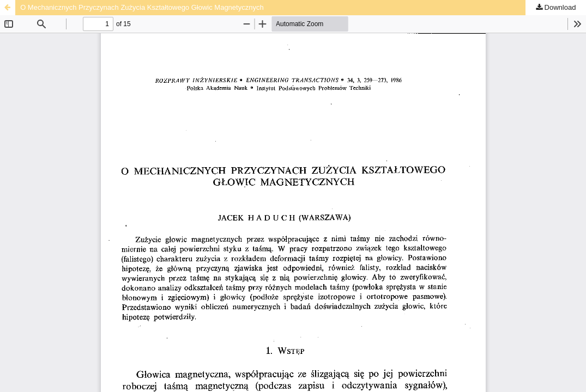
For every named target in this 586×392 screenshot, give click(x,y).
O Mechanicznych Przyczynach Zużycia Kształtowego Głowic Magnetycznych (142, 7)
